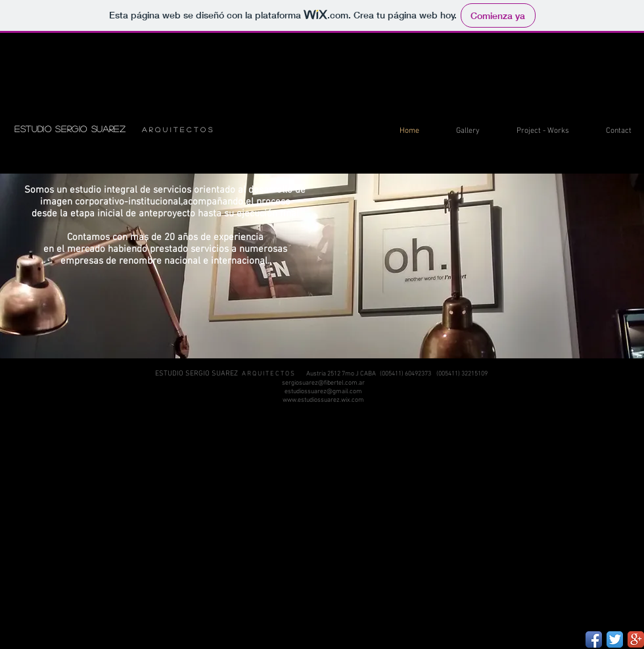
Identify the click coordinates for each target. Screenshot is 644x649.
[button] (459, 131)
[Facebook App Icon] (594, 639)
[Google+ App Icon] (636, 639)
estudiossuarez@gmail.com (323, 392)
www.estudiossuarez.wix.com (323, 400)
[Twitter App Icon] (615, 639)
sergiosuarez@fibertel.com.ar (323, 383)
